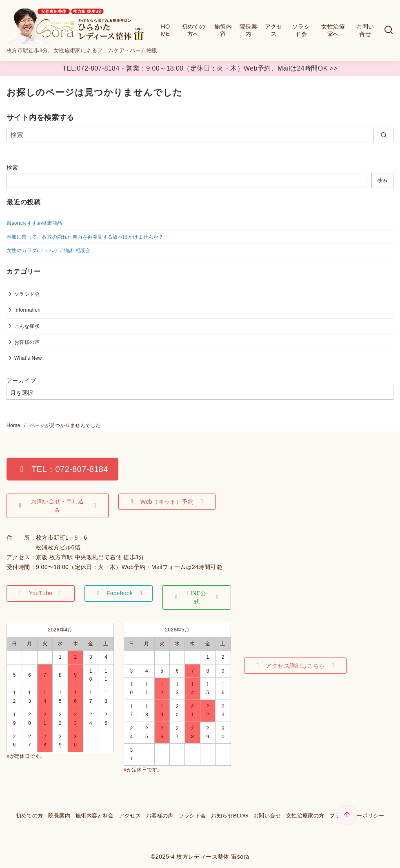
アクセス (274, 30)
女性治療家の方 (305, 816)
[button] (62, 469)
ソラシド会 (301, 30)
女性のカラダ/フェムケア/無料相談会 (49, 250)
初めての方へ (193, 30)
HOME (165, 30)
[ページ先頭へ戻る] (347, 815)
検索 (12, 168)
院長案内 (248, 30)
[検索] (389, 30)
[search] (383, 135)
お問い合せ (365, 30)
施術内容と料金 (95, 816)
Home (14, 425)
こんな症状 (27, 326)
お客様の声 (27, 342)
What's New (28, 358)
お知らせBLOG (230, 816)
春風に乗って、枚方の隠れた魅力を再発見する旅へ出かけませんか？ (85, 237)
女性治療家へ (333, 30)
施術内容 (223, 30)
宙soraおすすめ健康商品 (34, 223)
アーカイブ (21, 381)
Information (27, 310)
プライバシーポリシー (357, 816)
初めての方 (30, 816)
